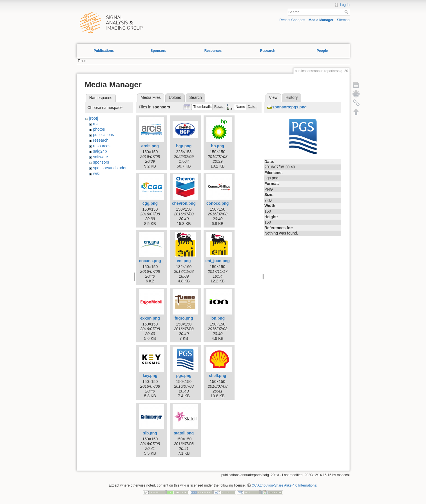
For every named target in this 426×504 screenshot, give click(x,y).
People (322, 51)
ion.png (218, 318)
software (100, 157)
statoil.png (184, 433)
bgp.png (184, 146)
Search (347, 12)
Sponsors (158, 51)
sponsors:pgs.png (289, 107)
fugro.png (184, 318)
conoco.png (218, 203)
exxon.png (150, 318)
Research (267, 51)
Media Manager (321, 20)
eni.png (184, 261)
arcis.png (150, 146)
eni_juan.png (218, 261)
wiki (96, 173)
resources (102, 146)
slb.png (150, 433)
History (292, 97)
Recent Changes (292, 20)
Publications (104, 51)
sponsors (101, 162)
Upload (175, 97)
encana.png (150, 261)
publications (103, 135)
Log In (345, 5)
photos (99, 129)
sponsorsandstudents (112, 168)
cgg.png (150, 203)
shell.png (218, 376)
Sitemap (343, 20)
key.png (150, 376)
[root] (93, 118)
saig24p (100, 151)
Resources (213, 51)
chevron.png (184, 203)
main (97, 124)
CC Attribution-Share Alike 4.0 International (285, 485)
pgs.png (184, 376)
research (101, 140)
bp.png (218, 146)
